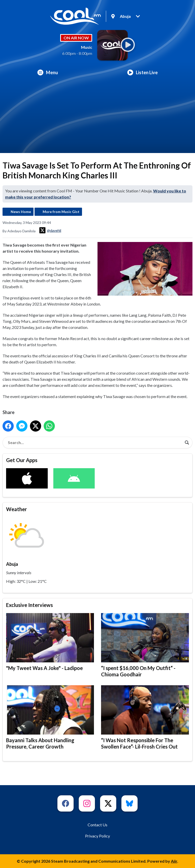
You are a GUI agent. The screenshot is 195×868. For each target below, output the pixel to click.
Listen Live (142, 72)
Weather (17, 509)
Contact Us (97, 825)
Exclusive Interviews (29, 605)
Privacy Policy (97, 836)
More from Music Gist (61, 212)
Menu (48, 72)
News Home (21, 212)
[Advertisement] (97, 117)
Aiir (174, 861)
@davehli (50, 230)
